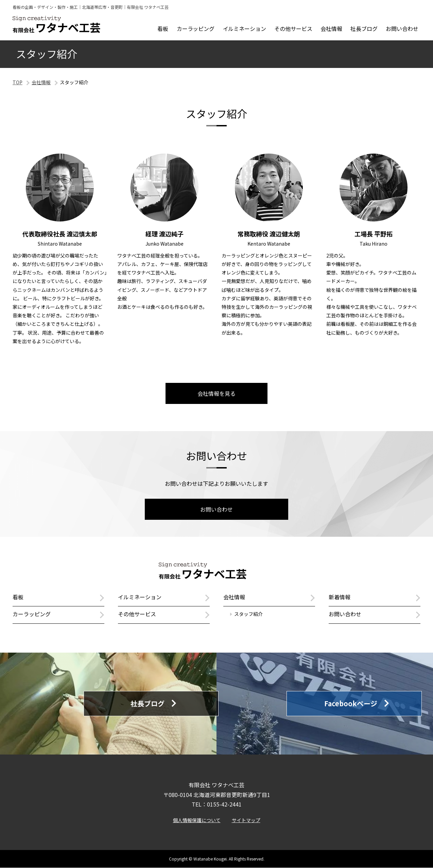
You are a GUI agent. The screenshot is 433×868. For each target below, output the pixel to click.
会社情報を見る (216, 393)
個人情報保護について (197, 820)
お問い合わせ (216, 509)
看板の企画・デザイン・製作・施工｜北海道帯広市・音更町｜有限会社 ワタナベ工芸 (91, 7)
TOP (18, 82)
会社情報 (41, 82)
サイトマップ (246, 820)
